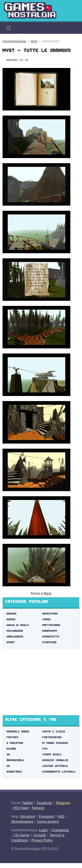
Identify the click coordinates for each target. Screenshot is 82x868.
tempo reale (52, 754)
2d (8, 766)
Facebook (44, 803)
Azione (11, 619)
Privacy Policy (42, 840)
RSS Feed (21, 808)
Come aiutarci (48, 821)
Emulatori (47, 816)
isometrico (14, 772)
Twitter (28, 803)
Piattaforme (51, 625)
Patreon (38, 808)
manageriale (16, 760)
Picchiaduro (15, 631)
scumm (11, 749)
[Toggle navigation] (8, 28)
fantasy (13, 737)
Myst (34, 41)
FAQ (61, 816)
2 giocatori (15, 743)
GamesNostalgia (14, 41)
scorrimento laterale (59, 772)
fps (45, 749)
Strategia (49, 642)
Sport (11, 642)
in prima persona (55, 743)
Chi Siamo (22, 835)
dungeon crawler (55, 760)
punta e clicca (54, 732)
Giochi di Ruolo (18, 625)
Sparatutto (51, 637)
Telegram (63, 803)
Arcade (12, 614)
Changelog (60, 830)
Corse (47, 619)
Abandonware (22, 821)
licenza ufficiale (55, 766)
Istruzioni (28, 816)
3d (8, 754)
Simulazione (15, 637)
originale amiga (18, 732)
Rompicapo (50, 631)
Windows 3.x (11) (17, 60)
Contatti (40, 835)
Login (43, 830)
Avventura (50, 614)
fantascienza (52, 737)
